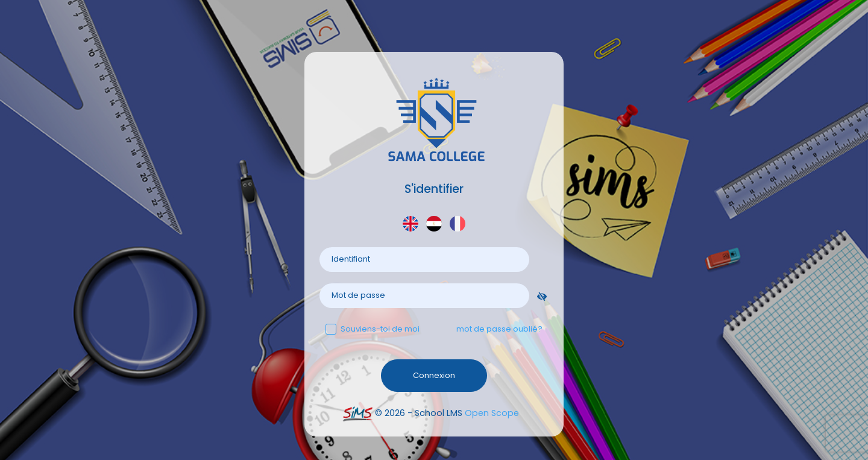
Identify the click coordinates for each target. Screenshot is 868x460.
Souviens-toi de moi (373, 329)
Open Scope (492, 413)
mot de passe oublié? (499, 329)
